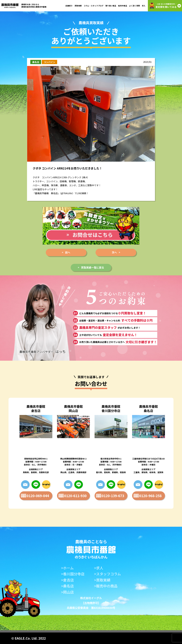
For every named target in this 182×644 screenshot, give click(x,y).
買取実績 (78, 6)
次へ (114, 252)
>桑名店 (67, 586)
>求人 (99, 568)
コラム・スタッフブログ (94, 6)
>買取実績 (102, 580)
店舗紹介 (69, 6)
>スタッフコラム (107, 574)
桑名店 (36, 62)
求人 (144, 6)
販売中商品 (123, 6)
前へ (68, 252)
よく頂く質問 (135, 6)
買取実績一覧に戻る (93, 267)
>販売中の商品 (106, 586)
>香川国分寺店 (73, 574)
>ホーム (67, 568)
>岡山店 (67, 592)
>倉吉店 (67, 580)
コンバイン (49, 62)
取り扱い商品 (111, 6)
